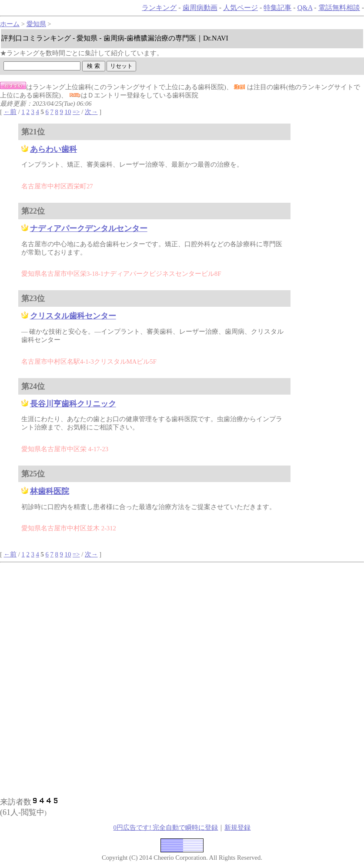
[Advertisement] (116, 623)
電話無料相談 (339, 8)
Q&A (305, 8)
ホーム (10, 24)
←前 (10, 112)
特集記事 (277, 8)
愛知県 (36, 24)
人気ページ (240, 8)
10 (68, 112)
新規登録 (237, 828)
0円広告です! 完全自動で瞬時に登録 (166, 828)
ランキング (159, 8)
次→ (91, 112)
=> (76, 112)
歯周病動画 (200, 8)
